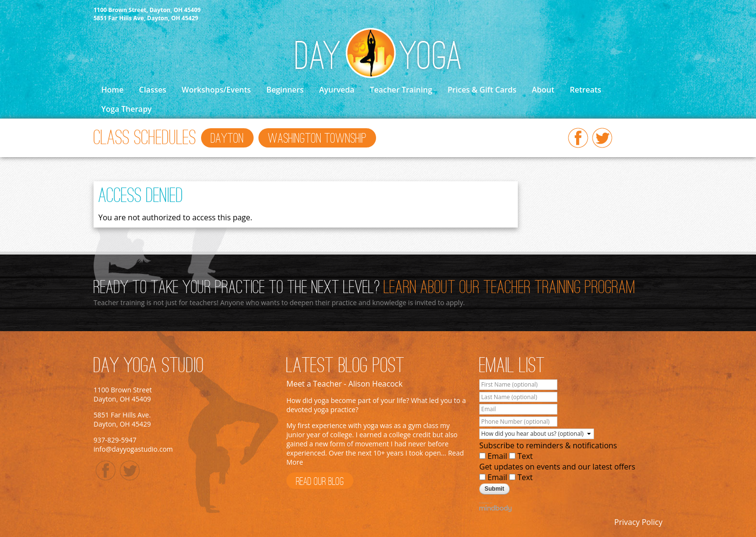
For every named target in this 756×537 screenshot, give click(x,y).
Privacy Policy (638, 522)
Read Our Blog (320, 482)
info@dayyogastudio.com (133, 449)
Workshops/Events (216, 90)
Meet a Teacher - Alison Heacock (344, 384)
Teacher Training (401, 90)
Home (112, 90)
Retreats (586, 90)
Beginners (285, 90)
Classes (152, 90)
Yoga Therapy (127, 109)
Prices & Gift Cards (482, 90)
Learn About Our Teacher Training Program (510, 288)
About (543, 90)
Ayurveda (337, 90)
